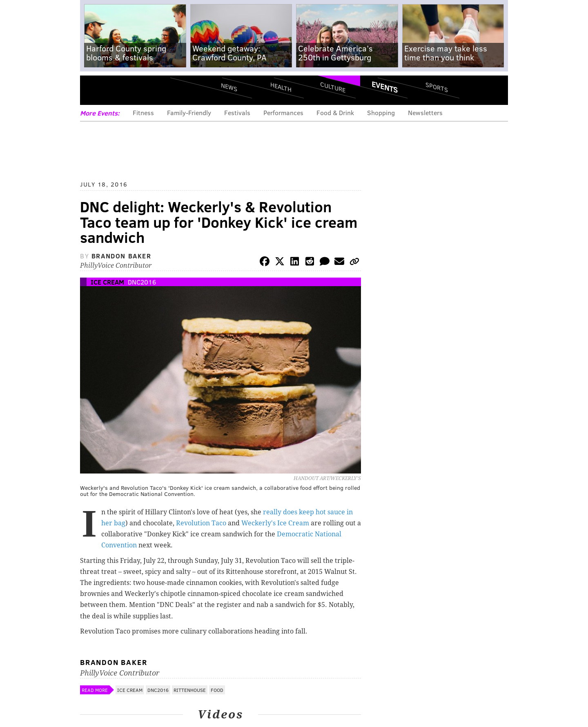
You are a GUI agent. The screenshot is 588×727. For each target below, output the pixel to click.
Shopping (381, 112)
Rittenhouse (190, 690)
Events (385, 87)
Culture (333, 87)
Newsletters (425, 112)
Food (217, 690)
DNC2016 (142, 282)
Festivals (237, 112)
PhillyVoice (136, 90)
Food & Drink (335, 112)
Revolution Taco (201, 523)
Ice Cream (107, 282)
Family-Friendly (189, 112)
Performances (283, 112)
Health (281, 87)
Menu (93, 90)
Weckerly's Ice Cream (275, 523)
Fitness (143, 112)
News (229, 87)
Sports (437, 87)
